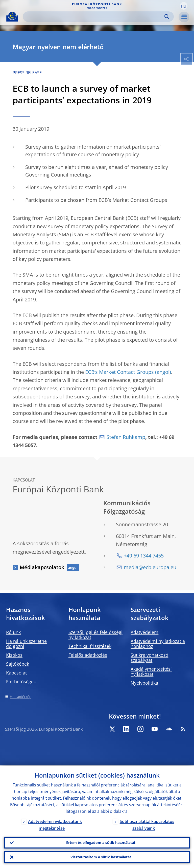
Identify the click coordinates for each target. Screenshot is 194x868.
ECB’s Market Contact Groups (119, 372)
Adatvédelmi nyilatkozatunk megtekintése (55, 824)
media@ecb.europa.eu (150, 567)
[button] (184, 6)
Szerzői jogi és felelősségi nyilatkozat (95, 635)
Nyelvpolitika (144, 683)
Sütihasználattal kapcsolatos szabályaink (147, 824)
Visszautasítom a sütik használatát (101, 857)
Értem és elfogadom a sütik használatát (101, 842)
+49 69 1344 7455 (144, 556)
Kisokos (14, 655)
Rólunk (13, 632)
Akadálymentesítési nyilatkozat (151, 671)
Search (167, 17)
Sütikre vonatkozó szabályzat (149, 658)
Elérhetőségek (21, 682)
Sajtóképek (18, 664)
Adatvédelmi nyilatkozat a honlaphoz (158, 644)
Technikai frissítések (90, 646)
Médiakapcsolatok (42, 567)
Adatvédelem (144, 632)
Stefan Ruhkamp (126, 437)
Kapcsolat (16, 673)
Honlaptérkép (21, 697)
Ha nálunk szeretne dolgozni (26, 644)
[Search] (94, 17)
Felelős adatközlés (88, 655)
